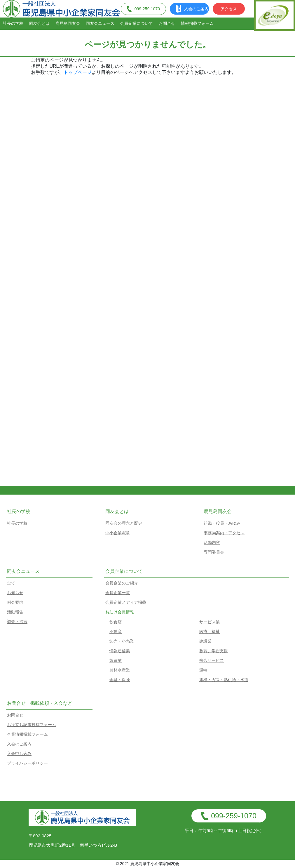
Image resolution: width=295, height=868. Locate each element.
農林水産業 (120, 670)
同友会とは (39, 23)
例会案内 (15, 602)
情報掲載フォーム (197, 23)
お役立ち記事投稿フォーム (32, 725)
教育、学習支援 (214, 651)
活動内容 (212, 542)
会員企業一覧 (118, 593)
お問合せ (167, 23)
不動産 (116, 632)
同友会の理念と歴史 (124, 523)
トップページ (78, 72)
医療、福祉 (210, 632)
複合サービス (212, 660)
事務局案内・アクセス (224, 533)
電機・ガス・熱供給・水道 (224, 680)
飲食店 (116, 622)
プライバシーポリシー (27, 763)
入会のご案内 (192, 9)
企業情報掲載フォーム (27, 734)
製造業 (116, 660)
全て (11, 583)
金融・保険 (120, 680)
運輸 (203, 670)
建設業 (205, 641)
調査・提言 (17, 622)
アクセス (229, 9)
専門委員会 (214, 552)
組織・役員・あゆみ (222, 523)
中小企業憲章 (118, 533)
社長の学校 (13, 23)
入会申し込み (19, 754)
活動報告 (15, 612)
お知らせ (15, 593)
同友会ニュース (100, 23)
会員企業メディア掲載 (126, 602)
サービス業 (210, 622)
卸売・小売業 (122, 641)
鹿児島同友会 (68, 23)
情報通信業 (120, 651)
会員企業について (137, 23)
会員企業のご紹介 (122, 583)
